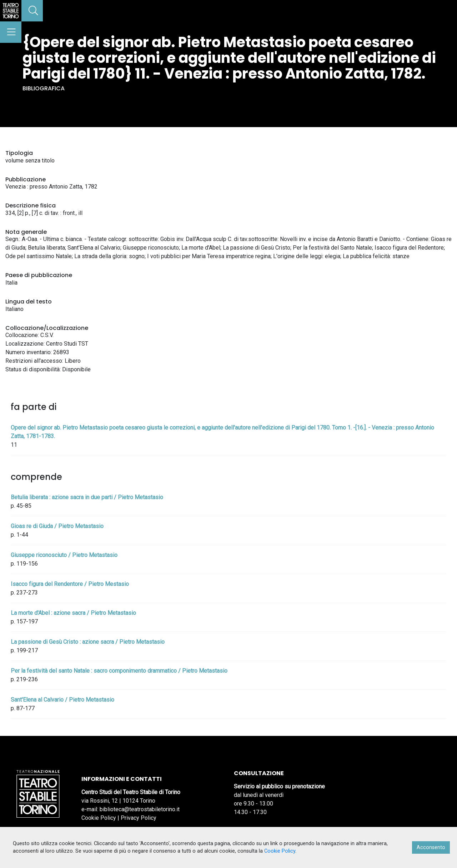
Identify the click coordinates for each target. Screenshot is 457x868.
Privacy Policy (139, 818)
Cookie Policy (99, 818)
